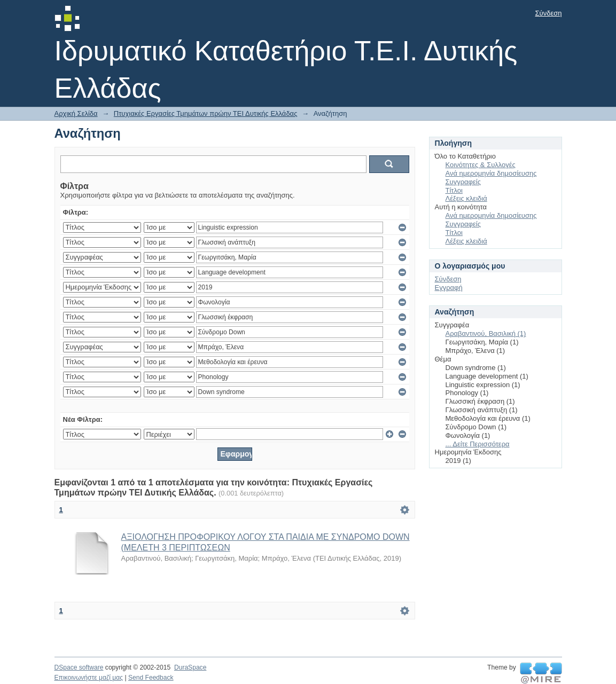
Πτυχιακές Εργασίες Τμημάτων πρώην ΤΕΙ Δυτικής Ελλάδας (206, 113)
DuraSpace (190, 667)
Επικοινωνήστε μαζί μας (89, 678)
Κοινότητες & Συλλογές (481, 165)
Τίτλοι (454, 190)
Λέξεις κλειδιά (466, 198)
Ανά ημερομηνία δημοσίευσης (491, 173)
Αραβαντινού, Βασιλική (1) (486, 333)
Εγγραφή (449, 288)
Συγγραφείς (463, 182)
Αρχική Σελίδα (76, 113)
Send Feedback (151, 678)
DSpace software (79, 667)
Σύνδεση (549, 13)
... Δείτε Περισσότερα (478, 444)
